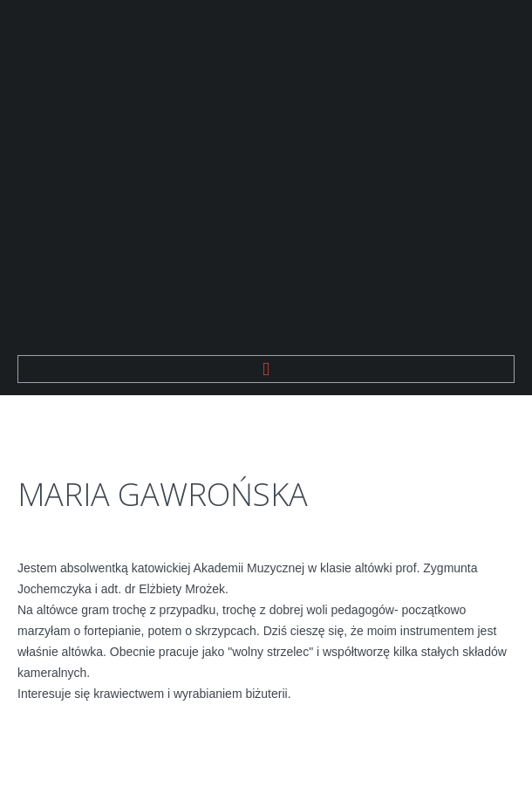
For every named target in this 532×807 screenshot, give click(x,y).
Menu (266, 369)
